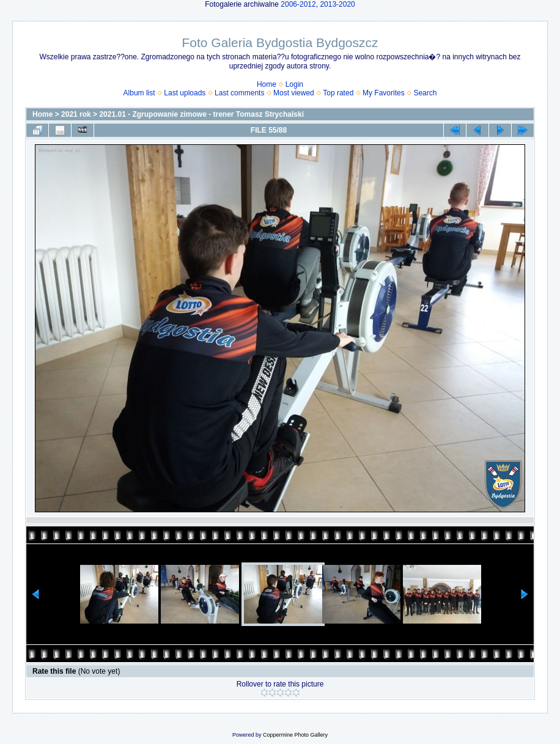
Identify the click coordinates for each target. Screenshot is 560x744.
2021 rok (76, 114)
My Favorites (384, 93)
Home (267, 84)
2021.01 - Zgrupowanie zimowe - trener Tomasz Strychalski (201, 114)
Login (294, 84)
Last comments (239, 93)
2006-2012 (298, 4)
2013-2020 (337, 4)
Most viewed (294, 93)
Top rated (338, 93)
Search (425, 93)
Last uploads (185, 93)
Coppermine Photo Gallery (295, 735)
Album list (139, 93)
